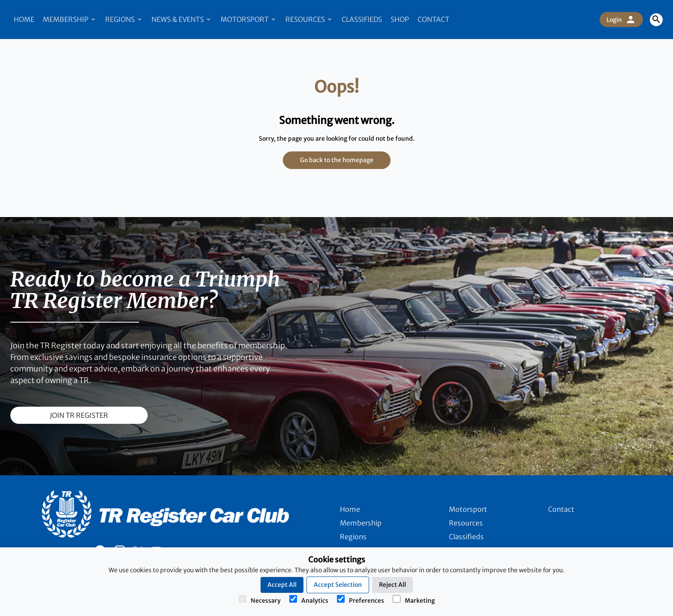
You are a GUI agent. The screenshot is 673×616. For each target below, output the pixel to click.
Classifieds (362, 19)
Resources (309, 19)
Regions (124, 19)
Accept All (282, 585)
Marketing (414, 600)
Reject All (393, 585)
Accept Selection (338, 585)
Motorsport (249, 19)
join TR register (79, 415)
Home (24, 19)
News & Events (182, 19)
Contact (434, 19)
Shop (400, 19)
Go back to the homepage (337, 160)
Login (621, 20)
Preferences (361, 600)
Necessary (260, 600)
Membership (70, 19)
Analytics (309, 600)
